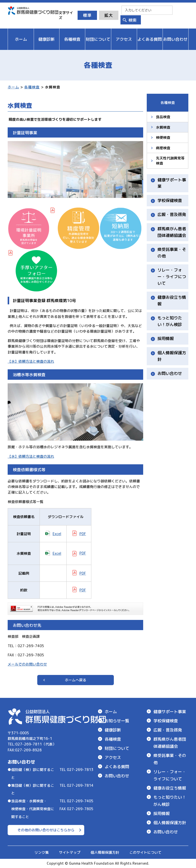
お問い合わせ (170, 373)
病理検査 (163, 148)
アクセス (113, 757)
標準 (87, 15)
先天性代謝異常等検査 (170, 161)
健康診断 (113, 730)
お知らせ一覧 (117, 721)
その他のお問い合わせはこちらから (46, 830)
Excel (57, 534)
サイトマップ (70, 852)
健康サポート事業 (172, 183)
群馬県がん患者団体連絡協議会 (172, 232)
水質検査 (163, 127)
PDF (83, 534)
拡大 (109, 15)
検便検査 (163, 137)
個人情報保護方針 (172, 356)
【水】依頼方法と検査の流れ (31, 361)
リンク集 (42, 852)
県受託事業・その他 (172, 253)
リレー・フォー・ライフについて (172, 276)
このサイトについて (145, 852)
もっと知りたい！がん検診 (170, 321)
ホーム (13, 87)
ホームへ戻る (76, 680)
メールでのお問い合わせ (27, 664)
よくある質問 (117, 767)
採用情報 (166, 338)
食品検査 (163, 117)
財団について (117, 748)
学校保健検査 (170, 200)
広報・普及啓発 (172, 214)
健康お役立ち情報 (172, 301)
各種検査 (32, 87)
